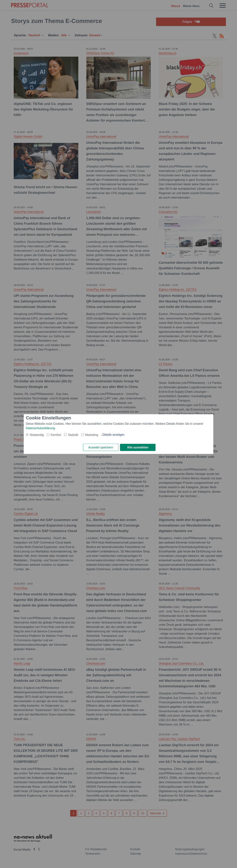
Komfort (56, 435)
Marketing (92, 435)
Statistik (73, 435)
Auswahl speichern (101, 447)
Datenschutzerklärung (40, 428)
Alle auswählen (138, 447)
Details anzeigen (114, 434)
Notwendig (37, 435)
